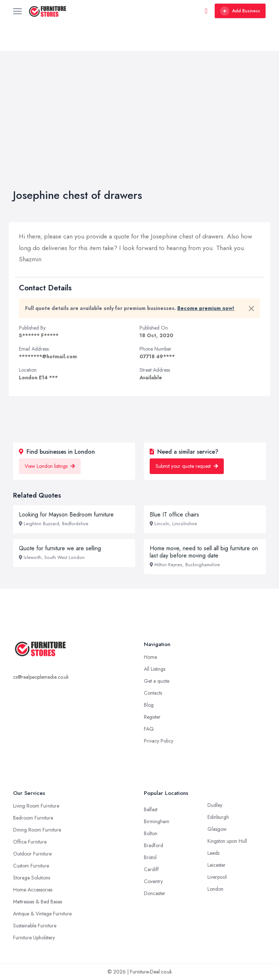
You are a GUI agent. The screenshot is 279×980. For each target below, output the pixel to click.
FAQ (149, 729)
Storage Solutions (32, 878)
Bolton (151, 833)
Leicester (217, 865)
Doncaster (155, 893)
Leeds (213, 853)
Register (152, 717)
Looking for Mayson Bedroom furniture (66, 514)
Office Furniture (30, 842)
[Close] (251, 309)
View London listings (50, 466)
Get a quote (157, 681)
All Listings (155, 669)
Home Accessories (33, 890)
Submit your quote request (187, 466)
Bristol (150, 857)
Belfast (151, 809)
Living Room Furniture (36, 806)
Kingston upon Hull (227, 841)
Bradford (153, 845)
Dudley (215, 805)
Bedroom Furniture (33, 818)
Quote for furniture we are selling (60, 548)
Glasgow (217, 829)
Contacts (153, 693)
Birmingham (157, 821)
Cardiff (151, 869)
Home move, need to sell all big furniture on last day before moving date (204, 552)
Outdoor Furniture (32, 854)
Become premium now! (206, 308)
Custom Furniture (31, 866)
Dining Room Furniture (37, 830)
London (215, 889)
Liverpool (217, 877)
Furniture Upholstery (34, 938)
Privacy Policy (159, 741)
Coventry (153, 881)
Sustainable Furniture (35, 926)
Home (150, 657)
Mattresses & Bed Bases (38, 902)
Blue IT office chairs (174, 514)
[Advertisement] (139, 134)
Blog (149, 705)
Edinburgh (218, 817)
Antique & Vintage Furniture (42, 914)
